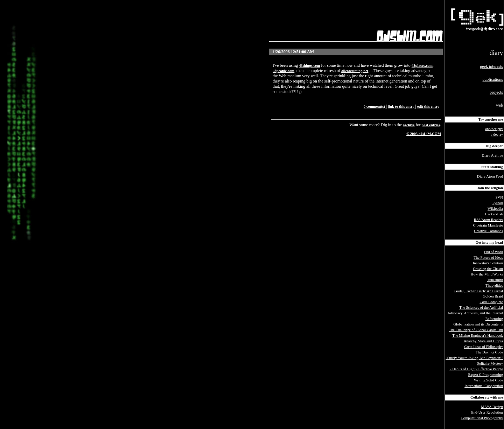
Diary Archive (492, 155)
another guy (494, 129)
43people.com (283, 71)
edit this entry (428, 106)
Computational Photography (482, 418)
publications (493, 79)
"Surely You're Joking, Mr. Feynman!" (474, 358)
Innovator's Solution (488, 263)
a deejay (497, 134)
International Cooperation (484, 386)
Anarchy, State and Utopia (483, 341)
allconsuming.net (355, 71)
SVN (499, 197)
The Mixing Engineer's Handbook (478, 335)
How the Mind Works (487, 274)
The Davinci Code (489, 352)
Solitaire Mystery (490, 363)
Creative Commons (488, 231)
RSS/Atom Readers (488, 220)
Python (498, 203)
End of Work (493, 252)
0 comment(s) (375, 106)
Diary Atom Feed (490, 176)
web (499, 105)
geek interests (491, 66)
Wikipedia (495, 209)
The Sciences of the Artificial (481, 308)
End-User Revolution (487, 412)
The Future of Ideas (488, 258)
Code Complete (491, 302)
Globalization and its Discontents (478, 324)
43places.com (422, 66)
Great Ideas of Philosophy (484, 347)
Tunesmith (495, 280)
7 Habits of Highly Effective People (476, 369)
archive (409, 125)
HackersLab (494, 214)
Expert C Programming (486, 375)
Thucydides (494, 285)
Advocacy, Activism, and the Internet (475, 313)
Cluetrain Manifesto (488, 225)
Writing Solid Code (488, 380)
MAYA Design (492, 407)
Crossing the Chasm (488, 269)
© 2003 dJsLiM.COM (424, 134)
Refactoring (494, 319)
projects (496, 92)
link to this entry (401, 106)
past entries (431, 125)
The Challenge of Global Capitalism (476, 330)
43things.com (309, 66)
